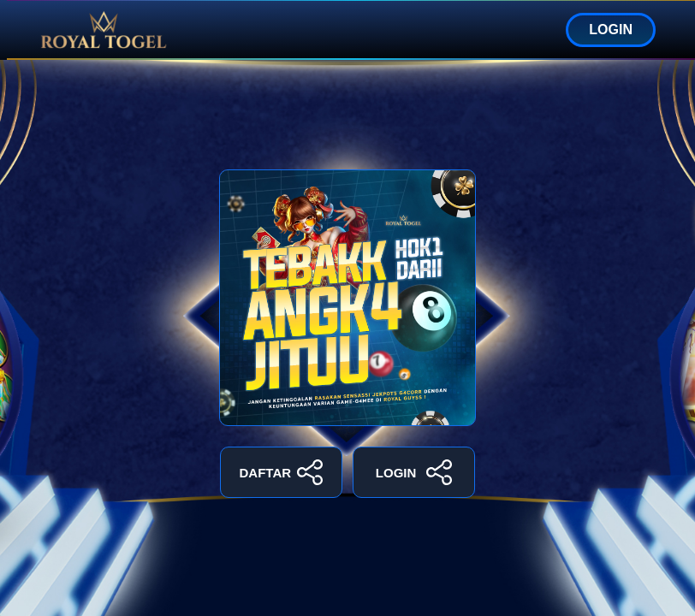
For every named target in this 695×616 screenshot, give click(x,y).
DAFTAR (282, 472)
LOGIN (611, 30)
